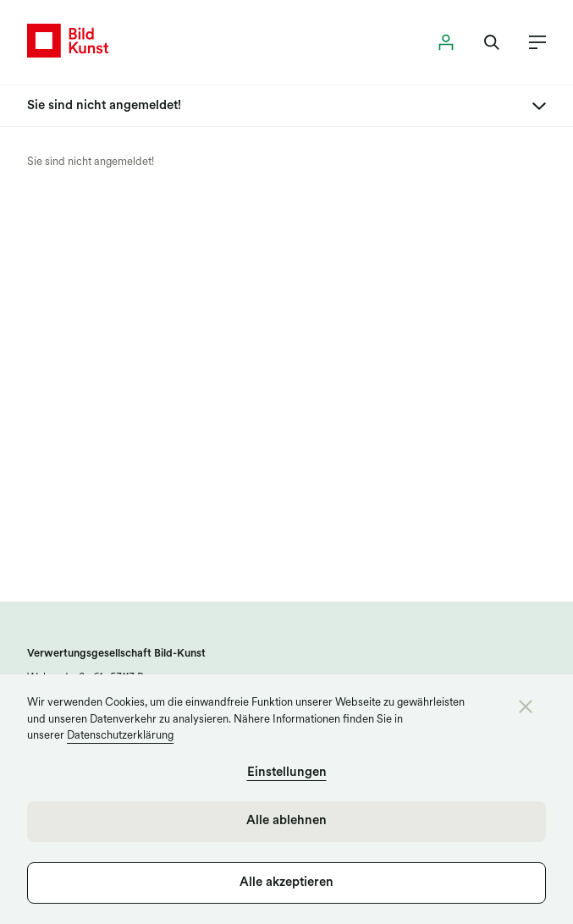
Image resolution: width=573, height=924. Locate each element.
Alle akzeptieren (286, 883)
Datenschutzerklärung (120, 736)
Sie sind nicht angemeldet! (91, 162)
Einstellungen (287, 773)
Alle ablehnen (286, 821)
